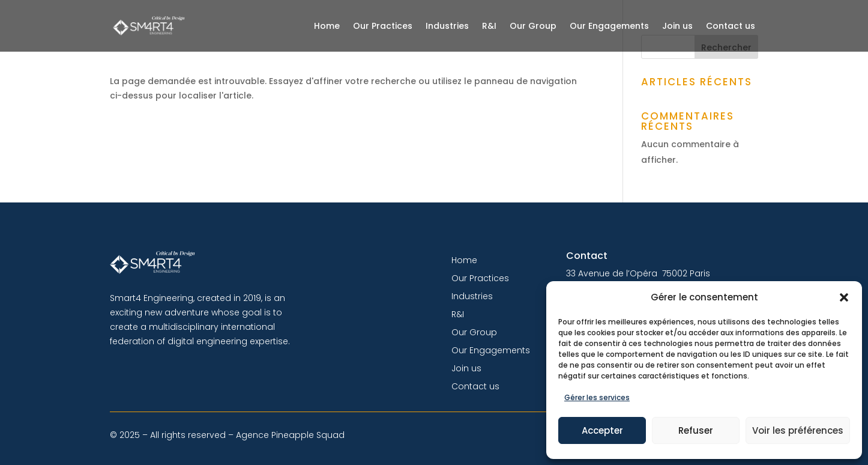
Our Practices (383, 26)
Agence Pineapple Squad (290, 435)
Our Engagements (609, 26)
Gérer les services (597, 397)
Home (327, 26)
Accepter (602, 430)
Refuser (696, 430)
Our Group (533, 26)
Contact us (731, 26)
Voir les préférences (798, 430)
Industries (447, 26)
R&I (489, 26)
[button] (844, 297)
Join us (677, 26)
